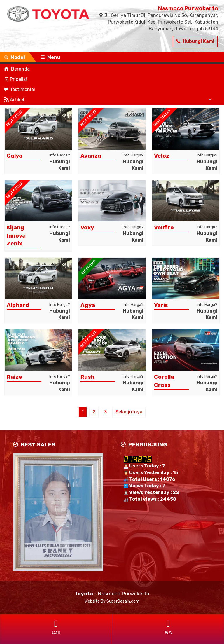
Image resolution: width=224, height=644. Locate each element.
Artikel (14, 100)
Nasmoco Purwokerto (188, 8)
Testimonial (20, 89)
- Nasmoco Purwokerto (112, 594)
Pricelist (16, 79)
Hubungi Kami (195, 41)
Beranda (17, 69)
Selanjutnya (129, 412)
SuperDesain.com (123, 601)
